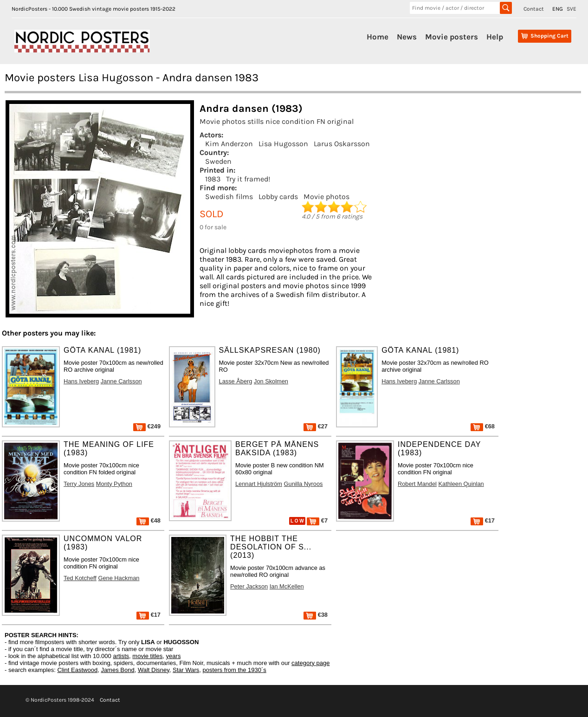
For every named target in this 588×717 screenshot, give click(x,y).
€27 (316, 426)
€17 (483, 520)
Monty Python (114, 484)
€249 (147, 426)
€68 (483, 426)
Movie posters (452, 37)
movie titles (147, 656)
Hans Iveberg (81, 381)
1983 (213, 179)
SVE (572, 9)
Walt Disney (154, 670)
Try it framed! (248, 179)
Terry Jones (79, 484)
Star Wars (186, 670)
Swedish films (229, 197)
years (174, 656)
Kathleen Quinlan (461, 484)
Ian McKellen (287, 586)
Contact (534, 9)
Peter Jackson (249, 586)
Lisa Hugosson (283, 144)
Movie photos (326, 197)
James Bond (117, 670)
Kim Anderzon (229, 144)
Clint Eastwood (77, 670)
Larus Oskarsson (342, 144)
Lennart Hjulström (259, 484)
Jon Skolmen (271, 381)
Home (378, 37)
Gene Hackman (119, 578)
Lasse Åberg (236, 381)
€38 (316, 615)
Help (495, 37)
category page (310, 663)
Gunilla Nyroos (304, 484)
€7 (317, 520)
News (407, 37)
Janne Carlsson (121, 381)
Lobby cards (278, 197)
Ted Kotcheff (80, 578)
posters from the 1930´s (235, 670)
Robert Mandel (417, 484)
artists (121, 656)
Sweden (218, 161)
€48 (149, 520)
